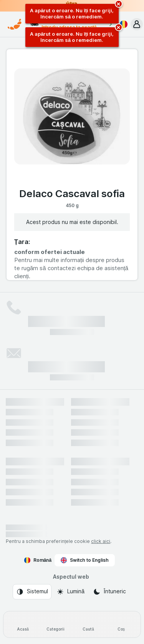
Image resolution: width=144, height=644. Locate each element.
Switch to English (85, 560)
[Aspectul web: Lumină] (70, 592)
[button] (137, 24)
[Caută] (89, 624)
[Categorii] (55, 624)
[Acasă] (23, 624)
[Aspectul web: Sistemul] (32, 592)
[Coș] (121, 624)
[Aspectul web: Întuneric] (109, 592)
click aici (101, 541)
